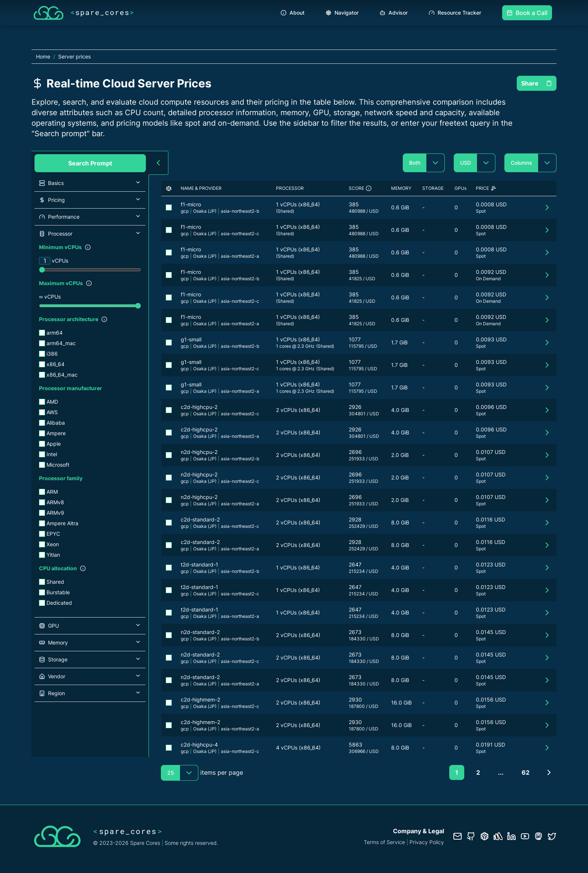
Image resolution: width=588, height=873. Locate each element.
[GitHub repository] (471, 836)
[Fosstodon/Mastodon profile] (538, 836)
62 (526, 772)
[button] (90, 183)
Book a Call (527, 13)
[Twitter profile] (552, 836)
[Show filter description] (88, 247)
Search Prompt (90, 163)
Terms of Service (384, 842)
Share (537, 83)
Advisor (394, 13)
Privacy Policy (427, 842)
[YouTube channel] (525, 836)
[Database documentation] (484, 836)
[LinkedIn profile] (511, 836)
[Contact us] (457, 836)
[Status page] (498, 836)
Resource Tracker (455, 13)
